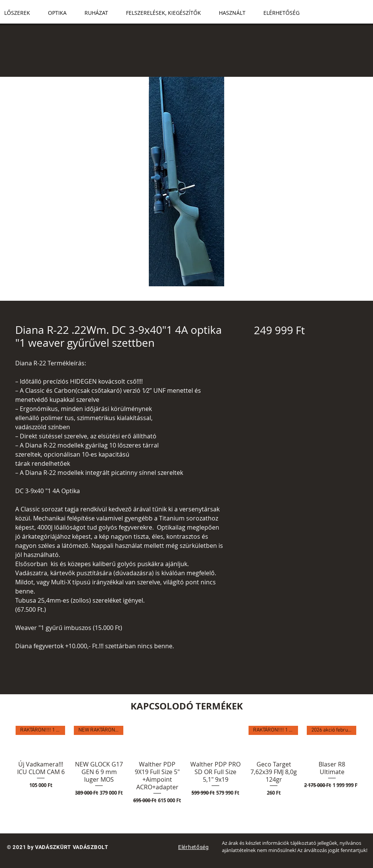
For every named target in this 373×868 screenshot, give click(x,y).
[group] (186, 776)
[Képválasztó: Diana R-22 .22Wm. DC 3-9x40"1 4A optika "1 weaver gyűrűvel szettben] (175, 296)
